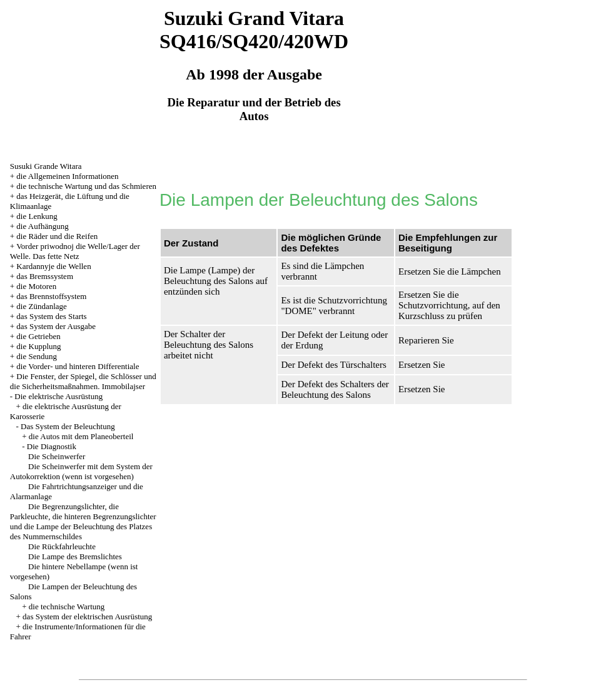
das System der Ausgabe (56, 326)
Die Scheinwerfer (57, 456)
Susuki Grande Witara (46, 166)
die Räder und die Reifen (57, 236)
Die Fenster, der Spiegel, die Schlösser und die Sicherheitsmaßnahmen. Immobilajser (83, 381)
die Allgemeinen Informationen (67, 176)
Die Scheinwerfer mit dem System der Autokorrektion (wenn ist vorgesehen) (81, 471)
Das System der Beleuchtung (68, 426)
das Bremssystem (45, 276)
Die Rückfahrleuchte (62, 546)
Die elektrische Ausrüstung (58, 396)
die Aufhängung (42, 226)
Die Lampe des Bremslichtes (75, 556)
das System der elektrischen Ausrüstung (87, 616)
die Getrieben (38, 336)
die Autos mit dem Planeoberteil (81, 436)
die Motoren (36, 286)
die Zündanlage (42, 306)
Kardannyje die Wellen (53, 266)
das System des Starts (51, 316)
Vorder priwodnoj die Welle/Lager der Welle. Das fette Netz (75, 251)
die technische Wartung (67, 606)
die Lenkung (37, 216)
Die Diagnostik (52, 446)
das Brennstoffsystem (51, 296)
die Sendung (37, 356)
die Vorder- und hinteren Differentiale (78, 366)
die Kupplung (38, 346)
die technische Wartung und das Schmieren (86, 186)
